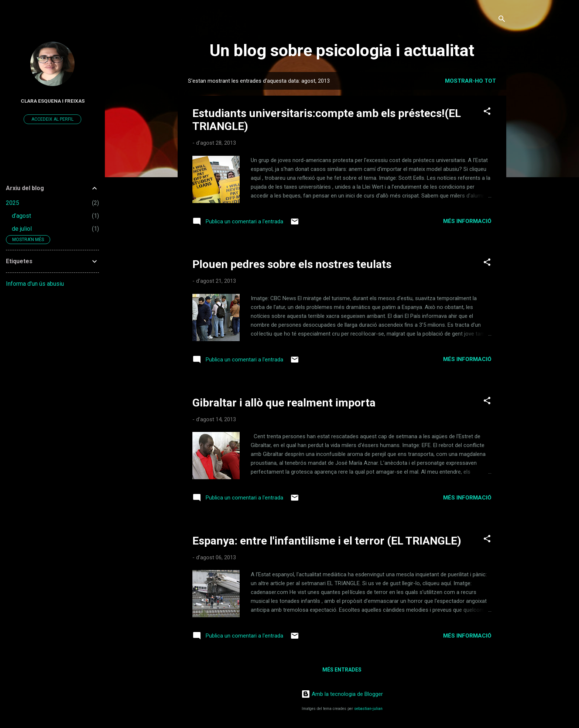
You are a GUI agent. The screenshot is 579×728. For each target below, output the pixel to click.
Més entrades (342, 670)
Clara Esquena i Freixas (53, 101)
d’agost (21, 216)
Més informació (467, 221)
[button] (487, 112)
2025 (13, 203)
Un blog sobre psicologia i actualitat (342, 50)
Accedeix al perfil (52, 119)
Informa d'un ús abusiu (35, 284)
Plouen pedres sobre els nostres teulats (292, 264)
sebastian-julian (368, 709)
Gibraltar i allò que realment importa (284, 403)
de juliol (22, 229)
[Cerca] (502, 20)
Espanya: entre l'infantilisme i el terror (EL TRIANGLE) (327, 541)
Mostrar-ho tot (470, 81)
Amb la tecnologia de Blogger (342, 694)
